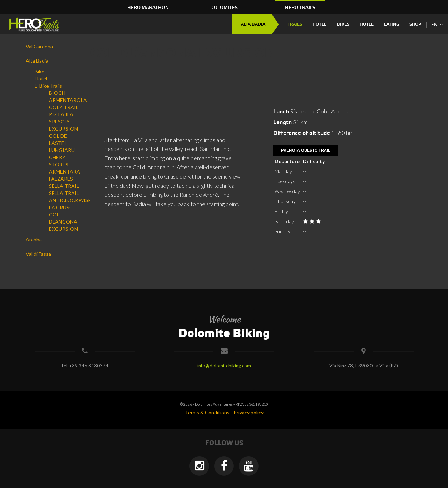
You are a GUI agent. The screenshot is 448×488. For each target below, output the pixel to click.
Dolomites (224, 8)
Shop (415, 25)
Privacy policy (248, 412)
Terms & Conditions (207, 412)
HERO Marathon (148, 8)
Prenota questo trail (306, 151)
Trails (295, 25)
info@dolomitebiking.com (224, 366)
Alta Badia (253, 25)
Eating (392, 25)
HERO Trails (300, 8)
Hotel (319, 25)
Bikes (343, 25)
